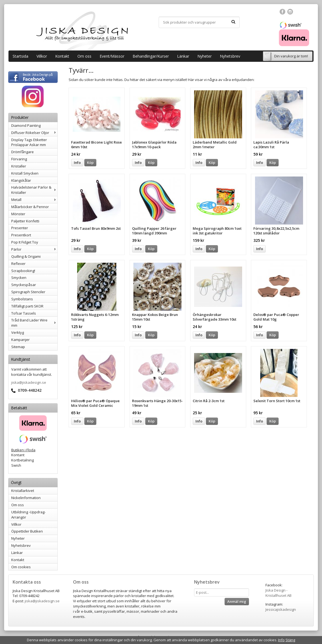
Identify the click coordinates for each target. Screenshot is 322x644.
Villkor (42, 56)
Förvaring (19, 159)
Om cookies (21, 567)
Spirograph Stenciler (28, 292)
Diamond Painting (26, 125)
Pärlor (34, 249)
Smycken (19, 278)
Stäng (290, 640)
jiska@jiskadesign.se (29, 382)
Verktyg (18, 332)
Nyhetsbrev (230, 56)
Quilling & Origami (26, 256)
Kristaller (19, 166)
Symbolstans (22, 299)
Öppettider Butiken (27, 531)
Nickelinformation (26, 498)
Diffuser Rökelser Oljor (34, 133)
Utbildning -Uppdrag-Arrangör (28, 515)
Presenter (20, 228)
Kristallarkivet (23, 491)
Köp (90, 163)
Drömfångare (23, 152)
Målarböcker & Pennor (30, 207)
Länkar (183, 56)
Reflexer (18, 264)
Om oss (84, 56)
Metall (34, 200)
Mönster (18, 214)
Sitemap (18, 347)
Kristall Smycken (25, 173)
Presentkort (21, 235)
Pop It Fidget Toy (25, 242)
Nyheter (205, 56)
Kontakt (62, 56)
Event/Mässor (112, 56)
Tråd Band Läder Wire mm (34, 323)
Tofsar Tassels (24, 313)
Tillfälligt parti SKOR (27, 306)
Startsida (20, 56)
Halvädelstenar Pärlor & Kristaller (34, 190)
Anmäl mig (237, 601)
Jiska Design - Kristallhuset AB (278, 593)
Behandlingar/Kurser (151, 56)
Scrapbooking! (23, 271)
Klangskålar (21, 180)
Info (77, 163)
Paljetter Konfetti (25, 221)
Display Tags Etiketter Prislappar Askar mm (29, 142)
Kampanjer (20, 340)
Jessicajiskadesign (281, 609)
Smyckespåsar (24, 285)
